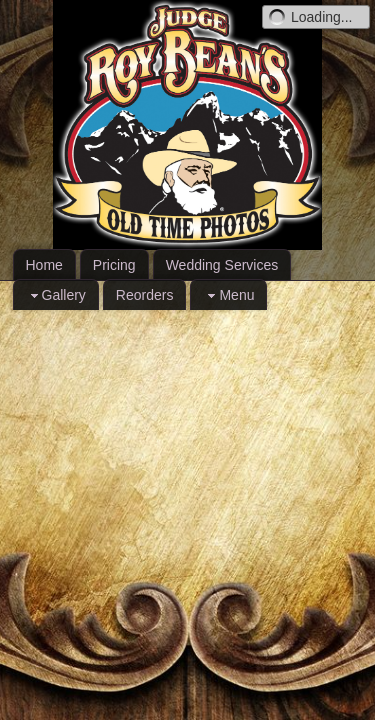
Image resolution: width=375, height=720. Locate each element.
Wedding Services (222, 265)
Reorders (145, 295)
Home (44, 265)
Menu (228, 295)
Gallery (56, 295)
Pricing (114, 265)
